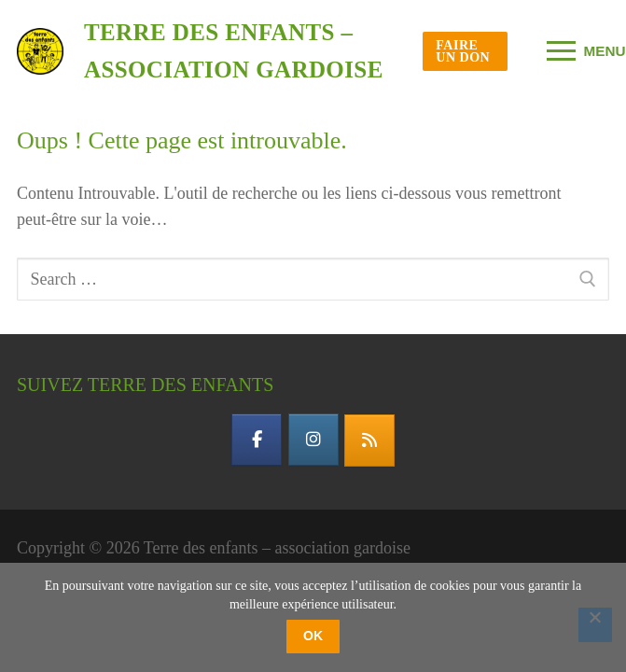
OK (313, 636)
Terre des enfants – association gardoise (234, 51)
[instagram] (313, 440)
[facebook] (257, 440)
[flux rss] (369, 441)
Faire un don (463, 51)
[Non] (595, 624)
